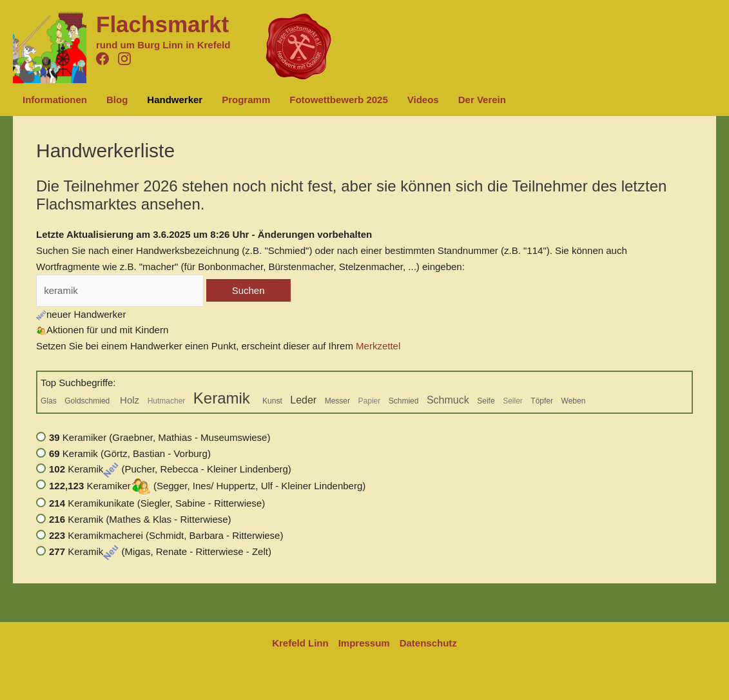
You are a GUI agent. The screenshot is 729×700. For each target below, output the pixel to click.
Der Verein (482, 100)
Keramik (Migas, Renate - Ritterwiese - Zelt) (160, 551)
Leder (303, 400)
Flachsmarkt (162, 24)
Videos (423, 100)
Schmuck (448, 400)
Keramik (224, 398)
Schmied (404, 401)
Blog (117, 100)
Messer (337, 401)
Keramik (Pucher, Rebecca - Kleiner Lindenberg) (170, 469)
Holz (130, 400)
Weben (574, 401)
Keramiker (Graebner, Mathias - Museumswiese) (160, 437)
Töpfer (542, 401)
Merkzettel (378, 346)
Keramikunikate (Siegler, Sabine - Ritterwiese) (157, 503)
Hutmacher (167, 401)
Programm (246, 100)
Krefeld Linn (300, 643)
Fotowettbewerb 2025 (339, 100)
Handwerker (175, 100)
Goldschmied (88, 401)
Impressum (364, 643)
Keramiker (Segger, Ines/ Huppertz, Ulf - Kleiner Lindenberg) (207, 486)
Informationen (55, 100)
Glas (49, 401)
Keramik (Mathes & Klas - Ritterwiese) (140, 519)
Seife (486, 401)
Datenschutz (428, 643)
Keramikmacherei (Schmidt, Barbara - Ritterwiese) (166, 535)
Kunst (272, 401)
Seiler (513, 401)
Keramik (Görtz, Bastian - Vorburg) (130, 453)
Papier (370, 401)
